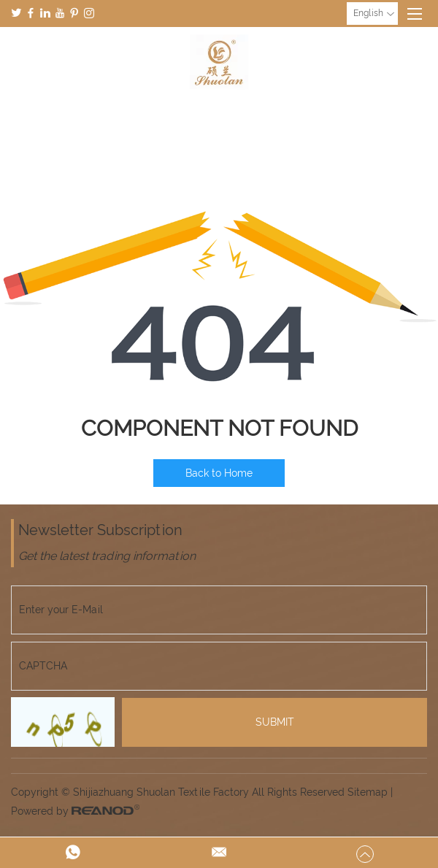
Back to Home (219, 473)
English (374, 14)
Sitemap (368, 792)
